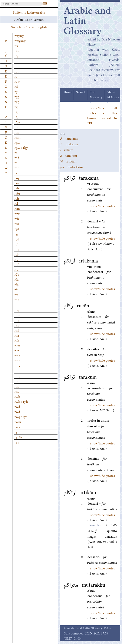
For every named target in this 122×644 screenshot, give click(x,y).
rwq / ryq (21, 416)
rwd (17, 406)
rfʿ (16, 289)
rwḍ (17, 411)
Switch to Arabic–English (29, 27)
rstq (17, 193)
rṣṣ (16, 234)
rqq (17, 310)
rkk (17, 340)
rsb (17, 188)
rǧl (16, 117)
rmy (17, 376)
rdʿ (16, 162)
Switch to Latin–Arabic (29, 12)
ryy (17, 442)
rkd (17, 330)
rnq (17, 386)
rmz (17, 361)
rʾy (16, 56)
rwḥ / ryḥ (21, 401)
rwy (17, 427)
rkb (17, 325)
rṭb (17, 254)
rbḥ (17, 66)
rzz (17, 173)
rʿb (16, 259)
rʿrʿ (17, 264)
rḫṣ (17, 132)
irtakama (66, 144)
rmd (17, 355)
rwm (18, 422)
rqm (17, 315)
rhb (17, 391)
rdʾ (16, 152)
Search (81, 92)
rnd (17, 381)
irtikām (65, 161)
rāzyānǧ (20, 40)
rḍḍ (17, 239)
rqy (17, 320)
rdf (17, 168)
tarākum (66, 155)
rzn (17, 183)
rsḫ (17, 198)
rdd (17, 157)
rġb (17, 274)
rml (17, 371)
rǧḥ (17, 101)
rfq (17, 294)
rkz (17, 335)
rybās (18, 437)
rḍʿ (16, 244)
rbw (17, 81)
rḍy (17, 249)
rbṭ (17, 71)
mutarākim (69, 167)
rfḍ (17, 284)
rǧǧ (17, 96)
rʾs (16, 46)
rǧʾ (16, 91)
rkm (17, 345)
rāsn (17, 51)
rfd (17, 279)
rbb (17, 61)
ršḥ (17, 218)
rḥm (17, 127)
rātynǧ (19, 35)
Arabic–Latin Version (29, 19)
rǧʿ (16, 107)
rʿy (16, 269)
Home (68, 92)
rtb (17, 86)
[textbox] (21, 4)
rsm (17, 208)
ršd (17, 223)
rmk (17, 366)
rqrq (17, 305)
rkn (17, 350)
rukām (64, 150)
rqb (17, 300)
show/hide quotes (103, 206)
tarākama (66, 138)
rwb (17, 396)
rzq (17, 178)
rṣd (17, 229)
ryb (17, 432)
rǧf (17, 112)
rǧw (17, 122)
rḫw (17, 142)
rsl (16, 203)
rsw (17, 213)
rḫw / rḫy (21, 147)
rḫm (17, 137)
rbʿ (16, 76)
